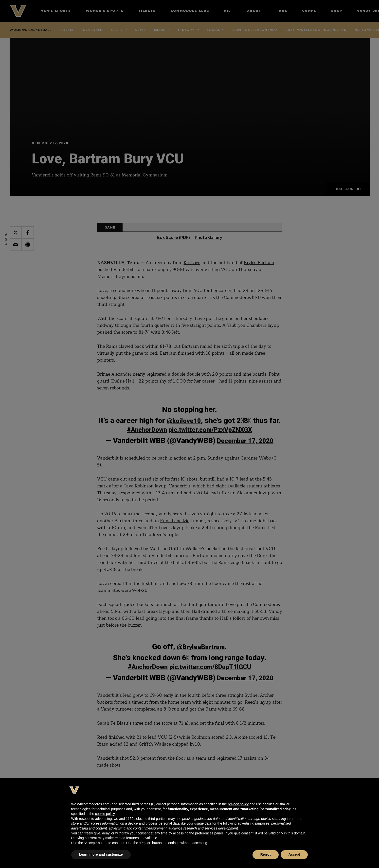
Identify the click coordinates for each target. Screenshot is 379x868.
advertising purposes (253, 823)
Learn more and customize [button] (101, 854)
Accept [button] (294, 854)
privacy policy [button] (238, 804)
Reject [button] (266, 854)
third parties (157, 819)
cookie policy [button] (105, 814)
